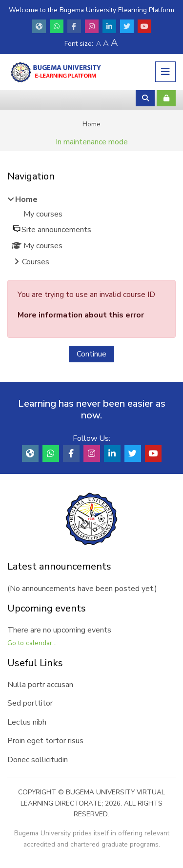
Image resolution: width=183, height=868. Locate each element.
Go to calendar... (32, 643)
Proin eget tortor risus (45, 741)
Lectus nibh (27, 722)
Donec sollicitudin (38, 760)
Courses (36, 262)
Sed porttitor (30, 703)
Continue (91, 354)
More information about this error (81, 315)
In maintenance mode (92, 142)
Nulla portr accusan (40, 685)
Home (91, 124)
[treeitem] (91, 232)
